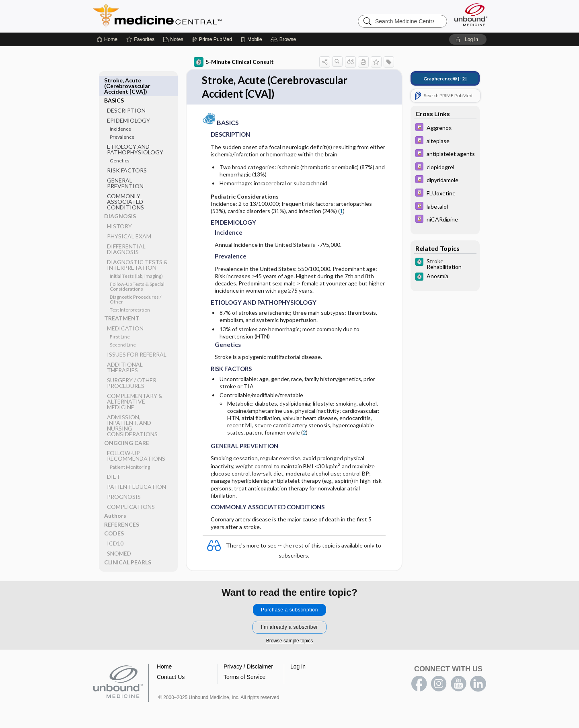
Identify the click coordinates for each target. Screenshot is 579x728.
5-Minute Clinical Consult (234, 62)
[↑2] (445, 79)
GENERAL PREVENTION (125, 163)
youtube (458, 684)
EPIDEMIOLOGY (128, 100)
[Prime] (212, 39)
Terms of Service (244, 677)
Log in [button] (298, 666)
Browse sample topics (290, 641)
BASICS (114, 80)
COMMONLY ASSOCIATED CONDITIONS (125, 181)
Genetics (120, 140)
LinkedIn (478, 684)
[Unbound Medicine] (471, 15)
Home (164, 666)
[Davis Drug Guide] (445, 128)
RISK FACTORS (127, 150)
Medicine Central (193, 16)
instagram (439, 684)
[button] (284, 39)
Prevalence (122, 117)
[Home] (107, 39)
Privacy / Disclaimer (248, 666)
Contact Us (171, 677)
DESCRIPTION (126, 90)
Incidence (120, 109)
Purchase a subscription (289, 610)
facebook (419, 684)
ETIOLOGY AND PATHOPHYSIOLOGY (135, 129)
